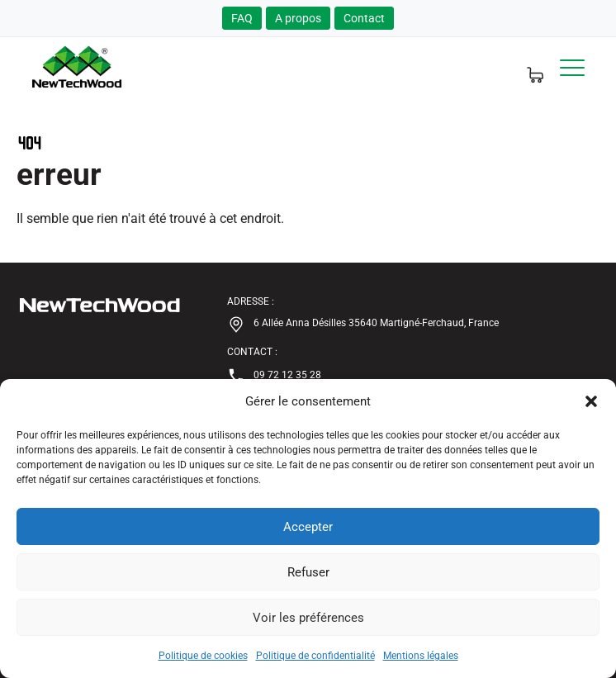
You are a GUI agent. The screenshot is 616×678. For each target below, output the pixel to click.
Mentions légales (421, 656)
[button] (591, 401)
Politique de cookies (203, 656)
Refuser (308, 572)
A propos (298, 18)
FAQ (242, 18)
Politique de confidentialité (315, 656)
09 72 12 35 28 (274, 376)
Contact (364, 18)
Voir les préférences (308, 618)
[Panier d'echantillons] (526, 67)
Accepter (308, 527)
